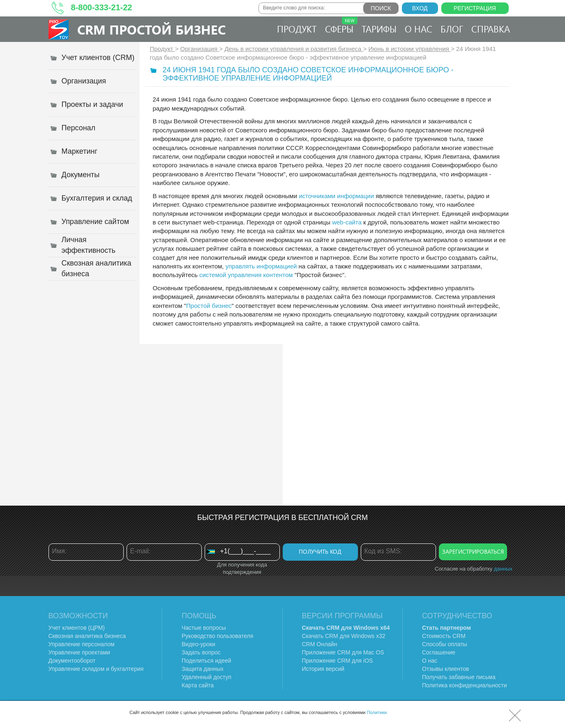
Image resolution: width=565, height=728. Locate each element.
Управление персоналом (82, 644)
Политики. (377, 712)
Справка (491, 29)
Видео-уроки (198, 644)
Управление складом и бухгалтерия (96, 669)
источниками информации (336, 196)
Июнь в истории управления (410, 49)
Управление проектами (79, 652)
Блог (452, 29)
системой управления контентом (246, 275)
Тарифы (379, 29)
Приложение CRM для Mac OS (343, 652)
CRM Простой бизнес (151, 29)
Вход (420, 8)
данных (503, 569)
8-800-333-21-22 (102, 7)
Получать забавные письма (459, 677)
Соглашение (439, 652)
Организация (200, 49)
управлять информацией (261, 266)
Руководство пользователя (217, 636)
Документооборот (72, 661)
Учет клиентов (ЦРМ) (77, 628)
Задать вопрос (201, 652)
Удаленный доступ (206, 677)
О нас (419, 29)
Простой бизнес (209, 306)
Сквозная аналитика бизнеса (87, 636)
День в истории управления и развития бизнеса (294, 49)
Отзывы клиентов (445, 669)
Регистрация (475, 8)
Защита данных (203, 669)
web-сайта (347, 222)
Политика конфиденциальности (465, 685)
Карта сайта (198, 685)
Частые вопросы (204, 628)
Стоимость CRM (444, 636)
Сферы (341, 26)
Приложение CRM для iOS (338, 661)
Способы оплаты (445, 644)
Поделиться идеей (206, 661)
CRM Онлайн (320, 644)
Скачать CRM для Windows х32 (344, 636)
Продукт (297, 29)
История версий (323, 669)
